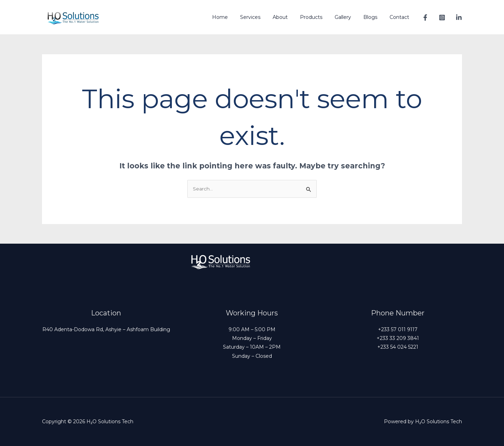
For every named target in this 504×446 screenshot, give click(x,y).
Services (264, 17)
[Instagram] (442, 18)
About (291, 17)
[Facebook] (425, 18)
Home (236, 17)
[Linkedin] (459, 18)
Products (320, 17)
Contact (400, 17)
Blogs (374, 17)
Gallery (349, 17)
